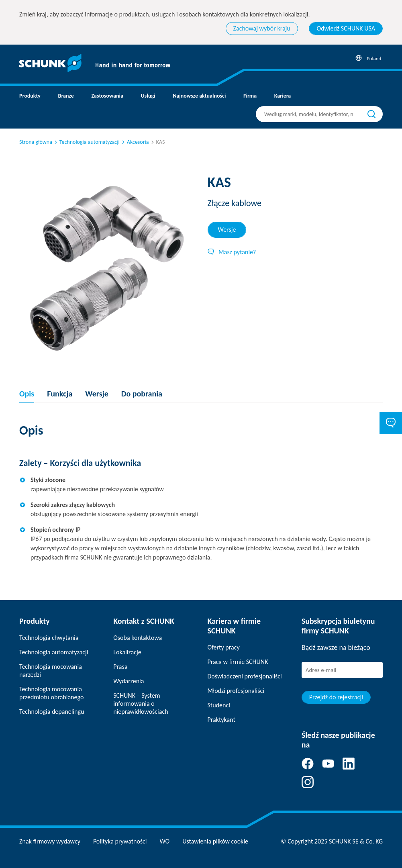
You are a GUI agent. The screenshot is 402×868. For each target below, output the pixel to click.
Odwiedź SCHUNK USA (346, 28)
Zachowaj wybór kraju (262, 28)
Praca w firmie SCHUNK (238, 662)
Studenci (219, 705)
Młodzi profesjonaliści (236, 691)
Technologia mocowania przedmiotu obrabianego (51, 693)
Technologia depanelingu (52, 712)
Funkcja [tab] (60, 394)
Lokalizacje (127, 652)
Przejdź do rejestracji (336, 697)
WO (165, 841)
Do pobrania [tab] (142, 394)
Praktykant (221, 720)
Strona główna (36, 142)
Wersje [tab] (227, 230)
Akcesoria (135, 142)
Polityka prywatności (120, 841)
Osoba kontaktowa (138, 638)
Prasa (120, 667)
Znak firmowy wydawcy (50, 841)
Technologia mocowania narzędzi (51, 671)
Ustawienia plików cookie (215, 841)
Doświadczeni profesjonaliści (245, 676)
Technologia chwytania (49, 638)
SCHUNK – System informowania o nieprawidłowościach (141, 704)
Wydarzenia (129, 681)
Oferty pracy (224, 647)
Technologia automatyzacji (86, 142)
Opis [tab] (27, 394)
